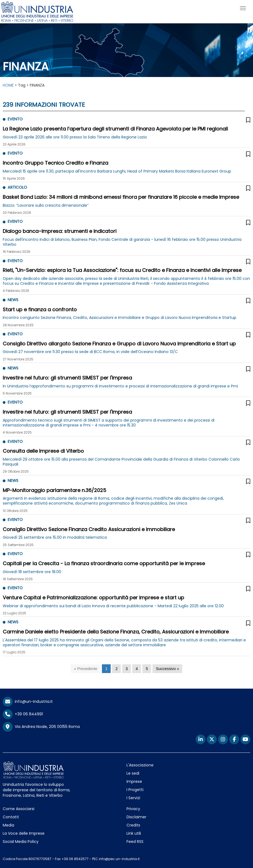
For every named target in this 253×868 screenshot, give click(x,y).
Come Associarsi (19, 809)
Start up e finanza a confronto (40, 309)
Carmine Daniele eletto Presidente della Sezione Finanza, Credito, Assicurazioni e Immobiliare (116, 632)
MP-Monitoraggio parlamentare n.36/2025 (55, 490)
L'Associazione (140, 765)
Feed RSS (135, 842)
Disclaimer (136, 817)
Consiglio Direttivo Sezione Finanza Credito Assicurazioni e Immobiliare (89, 529)
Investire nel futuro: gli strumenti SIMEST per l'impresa (67, 378)
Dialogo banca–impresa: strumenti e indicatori (60, 231)
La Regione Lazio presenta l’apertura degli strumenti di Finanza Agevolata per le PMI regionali (115, 129)
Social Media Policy (21, 842)
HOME (8, 85)
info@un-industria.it (28, 701)
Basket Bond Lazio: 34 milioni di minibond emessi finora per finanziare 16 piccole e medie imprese (121, 197)
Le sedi (133, 773)
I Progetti (135, 790)
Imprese (134, 781)
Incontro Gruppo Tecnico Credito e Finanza (55, 163)
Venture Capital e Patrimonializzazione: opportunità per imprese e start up (93, 598)
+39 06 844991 (23, 714)
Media (8, 825)
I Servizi (133, 798)
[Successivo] (167, 669)
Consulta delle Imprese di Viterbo (43, 451)
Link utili (134, 833)
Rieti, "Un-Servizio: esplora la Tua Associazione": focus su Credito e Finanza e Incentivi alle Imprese (122, 270)
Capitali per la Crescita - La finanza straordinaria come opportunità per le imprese (104, 563)
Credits (133, 825)
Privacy (133, 809)
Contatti (11, 817)
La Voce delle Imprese (24, 833)
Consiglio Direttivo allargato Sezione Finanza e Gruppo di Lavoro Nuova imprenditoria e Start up (119, 344)
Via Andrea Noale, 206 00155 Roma (41, 727)
